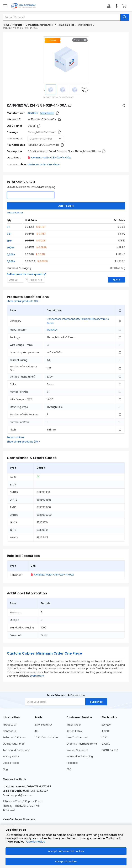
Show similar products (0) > (23, 301)
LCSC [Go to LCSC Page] (105, 737)
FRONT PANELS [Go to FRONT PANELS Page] (110, 750)
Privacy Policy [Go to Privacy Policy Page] (11, 756)
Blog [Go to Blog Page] (5, 769)
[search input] (62, 17)
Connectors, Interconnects (40, 25)
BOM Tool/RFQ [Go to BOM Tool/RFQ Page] (43, 725)
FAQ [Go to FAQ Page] (69, 769)
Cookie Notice (36, 842)
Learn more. (37, 676)
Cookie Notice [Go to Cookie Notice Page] (11, 763)
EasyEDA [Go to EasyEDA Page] (106, 725)
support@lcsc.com (22, 795)
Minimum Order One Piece (44, 164)
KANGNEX (33, 113)
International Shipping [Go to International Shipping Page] (80, 756)
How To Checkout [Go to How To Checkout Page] (77, 737)
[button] (109, 6)
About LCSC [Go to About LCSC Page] (10, 725)
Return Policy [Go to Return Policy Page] (74, 731)
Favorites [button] (80, 40)
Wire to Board (85, 25)
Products (17, 25)
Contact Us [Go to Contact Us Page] (10, 731)
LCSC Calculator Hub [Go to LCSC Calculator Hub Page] (47, 737)
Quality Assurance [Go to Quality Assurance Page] (14, 744)
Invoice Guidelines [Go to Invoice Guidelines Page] (77, 750)
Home (6, 25)
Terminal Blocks (66, 25)
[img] (51, 90)
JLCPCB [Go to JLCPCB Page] (106, 731)
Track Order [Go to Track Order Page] (74, 725)
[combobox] (46, 139)
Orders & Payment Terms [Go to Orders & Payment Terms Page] (82, 744)
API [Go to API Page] (36, 731)
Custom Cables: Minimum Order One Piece (44, 653)
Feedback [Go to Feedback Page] (72, 763)
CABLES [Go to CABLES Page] (106, 744)
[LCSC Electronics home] (23, 6)
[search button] (125, 17)
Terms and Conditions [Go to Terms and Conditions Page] (16, 750)
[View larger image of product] (66, 60)
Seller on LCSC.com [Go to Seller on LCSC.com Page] (14, 737)
